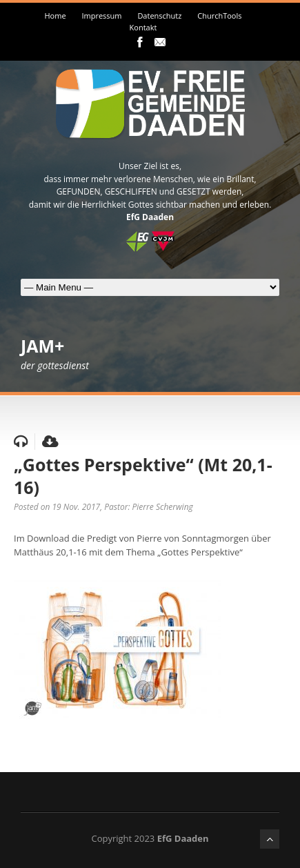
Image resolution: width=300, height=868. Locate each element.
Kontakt (143, 27)
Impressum (101, 16)
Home (55, 16)
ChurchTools (219, 16)
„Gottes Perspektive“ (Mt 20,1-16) (143, 476)
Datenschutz (159, 16)
